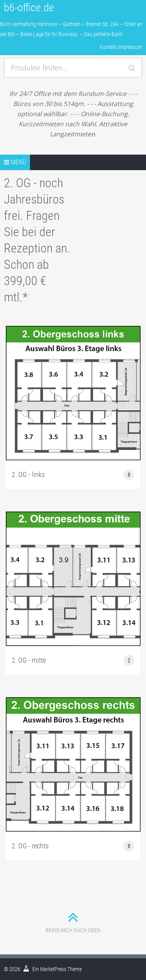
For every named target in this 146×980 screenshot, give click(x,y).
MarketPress (53, 969)
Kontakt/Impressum (121, 47)
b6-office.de (29, 8)
